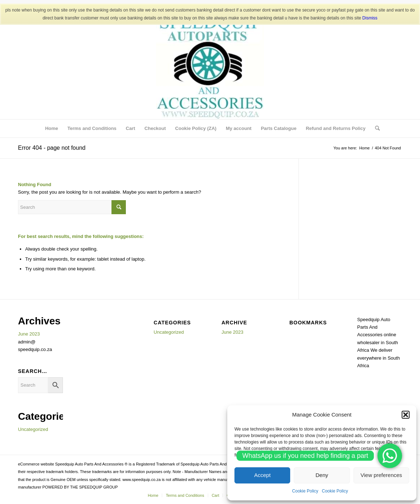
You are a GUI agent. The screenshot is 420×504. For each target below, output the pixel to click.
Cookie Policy (305, 491)
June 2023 (29, 334)
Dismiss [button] (370, 18)
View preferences (382, 475)
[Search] (375, 129)
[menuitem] (51, 129)
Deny (322, 475)
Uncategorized (33, 429)
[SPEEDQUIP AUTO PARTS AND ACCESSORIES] (210, 65)
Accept (262, 475)
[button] (406, 415)
